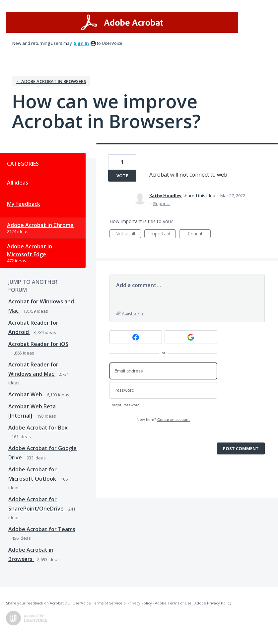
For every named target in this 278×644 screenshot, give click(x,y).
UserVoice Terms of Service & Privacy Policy (112, 603)
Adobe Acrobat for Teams (42, 529)
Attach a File (133, 313)
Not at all (128, 234)
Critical (199, 234)
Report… (162, 203)
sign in (81, 43)
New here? (163, 420)
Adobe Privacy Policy (213, 603)
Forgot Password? (126, 405)
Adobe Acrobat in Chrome (40, 225)
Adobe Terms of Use (173, 603)
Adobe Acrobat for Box (38, 428)
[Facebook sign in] (136, 337)
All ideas (18, 183)
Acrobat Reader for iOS (38, 344)
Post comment (241, 448)
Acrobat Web (26, 394)
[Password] (163, 391)
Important (163, 234)
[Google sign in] (191, 337)
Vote (122, 176)
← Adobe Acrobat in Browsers (51, 81)
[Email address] (163, 371)
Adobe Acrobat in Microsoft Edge (30, 250)
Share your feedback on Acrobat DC (38, 603)
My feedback (24, 204)
